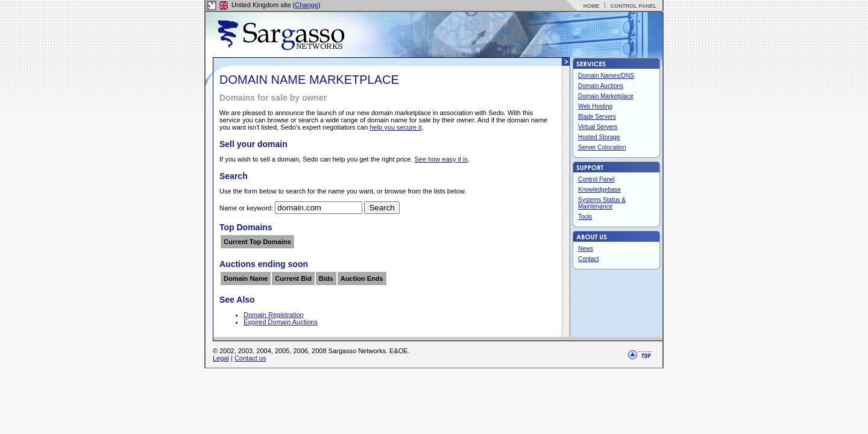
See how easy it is (441, 159)
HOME (591, 6)
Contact (588, 259)
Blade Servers (597, 117)
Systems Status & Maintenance (602, 203)
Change (307, 5)
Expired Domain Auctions (281, 322)
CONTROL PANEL (633, 6)
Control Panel (596, 179)
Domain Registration (274, 315)
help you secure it (395, 127)
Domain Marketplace (606, 96)
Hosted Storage (599, 137)
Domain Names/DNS (606, 76)
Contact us (250, 358)
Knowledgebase (599, 190)
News (586, 249)
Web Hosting (595, 106)
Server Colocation (602, 147)
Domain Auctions (601, 86)
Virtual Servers (598, 127)
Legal (221, 358)
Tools (585, 217)
